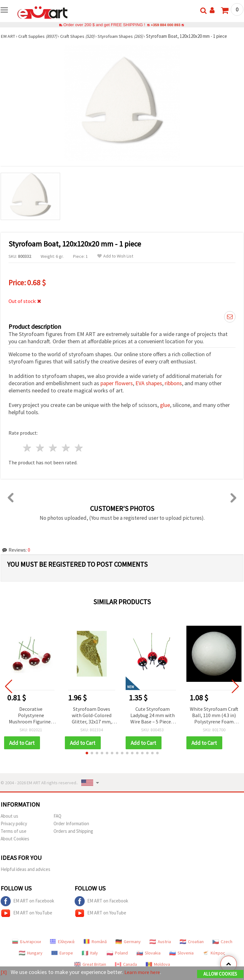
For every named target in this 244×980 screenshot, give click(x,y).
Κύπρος (214, 953)
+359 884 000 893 (166, 25)
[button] (87, 753)
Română (95, 942)
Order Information (71, 824)
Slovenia (182, 953)
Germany (128, 942)
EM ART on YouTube (26, 913)
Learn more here (144, 972)
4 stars (66, 448)
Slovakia (149, 953)
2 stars (40, 448)
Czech (222, 942)
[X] (4, 972)
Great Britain (90, 965)
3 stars (53, 448)
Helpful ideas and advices (26, 870)
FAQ (57, 816)
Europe (62, 953)
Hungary (31, 953)
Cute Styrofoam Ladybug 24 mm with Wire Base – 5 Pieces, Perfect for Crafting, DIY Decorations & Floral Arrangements (152, 716)
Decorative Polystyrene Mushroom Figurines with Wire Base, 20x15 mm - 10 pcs (31, 716)
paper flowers (117, 383)
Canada (126, 965)
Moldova (158, 965)
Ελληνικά (62, 942)
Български (26, 942)
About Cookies (15, 839)
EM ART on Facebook (27, 902)
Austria (160, 942)
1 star (28, 448)
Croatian (192, 942)
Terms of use (14, 831)
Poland (117, 953)
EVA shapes (149, 383)
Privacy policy (14, 824)
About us (9, 816)
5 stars (79, 448)
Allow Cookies (220, 974)
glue (165, 405)
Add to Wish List (115, 256)
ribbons (173, 383)
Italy (90, 953)
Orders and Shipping (73, 831)
